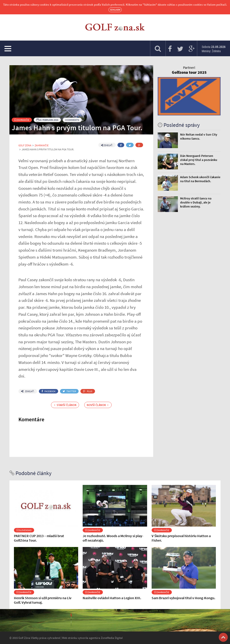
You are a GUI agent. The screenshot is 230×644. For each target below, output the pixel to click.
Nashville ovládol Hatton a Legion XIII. (112, 598)
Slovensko (24, 530)
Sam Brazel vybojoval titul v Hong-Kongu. (183, 598)
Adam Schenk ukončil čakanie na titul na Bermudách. (200, 179)
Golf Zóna (25, 145)
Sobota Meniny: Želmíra (214, 49)
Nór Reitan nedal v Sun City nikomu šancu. (199, 136)
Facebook (49, 391)
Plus (88, 391)
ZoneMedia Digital (112, 638)
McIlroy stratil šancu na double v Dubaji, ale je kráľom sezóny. (196, 202)
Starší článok (65, 405)
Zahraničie (22, 120)
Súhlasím (115, 10)
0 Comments (72, 120)
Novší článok (98, 405)
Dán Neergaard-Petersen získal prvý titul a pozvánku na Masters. (199, 160)
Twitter (69, 391)
